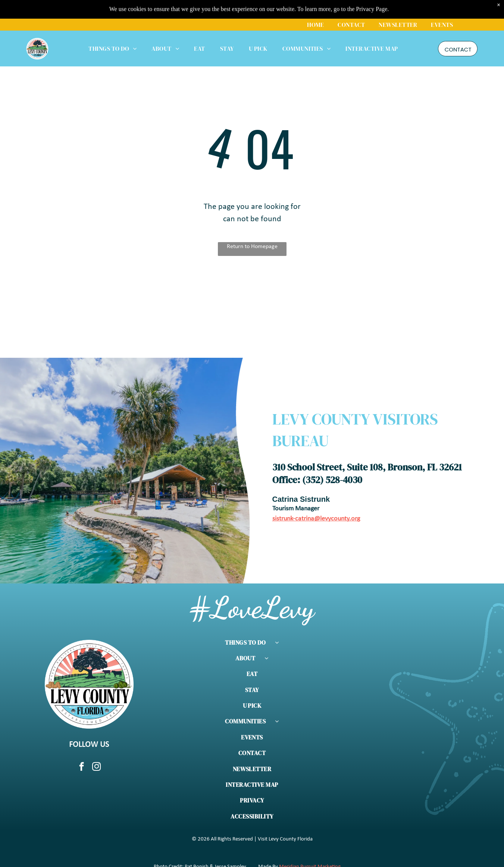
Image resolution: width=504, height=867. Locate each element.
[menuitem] (316, 6)
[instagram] (96, 767)
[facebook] (82, 767)
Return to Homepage (252, 247)
